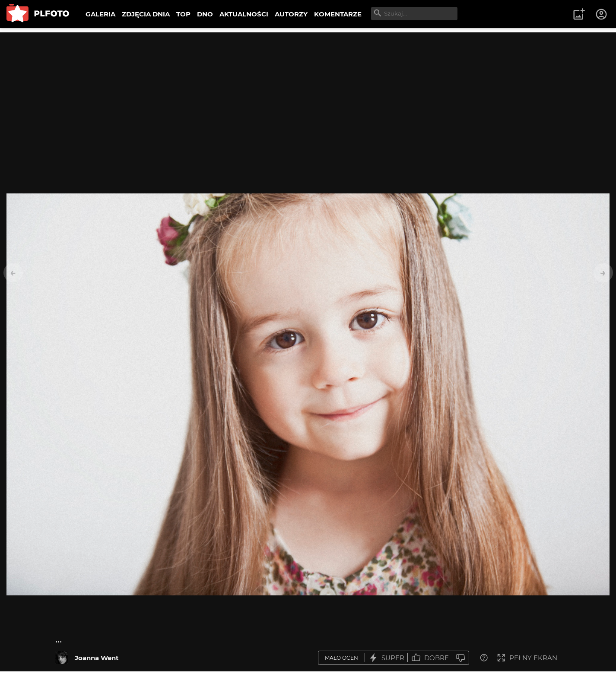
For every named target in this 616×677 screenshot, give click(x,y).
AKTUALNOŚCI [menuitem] (244, 14)
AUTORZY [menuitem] (291, 14)
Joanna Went (97, 658)
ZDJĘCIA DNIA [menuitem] (146, 14)
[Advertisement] (308, 93)
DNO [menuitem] (205, 14)
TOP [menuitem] (183, 14)
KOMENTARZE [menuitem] (338, 14)
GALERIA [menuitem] (100, 14)
